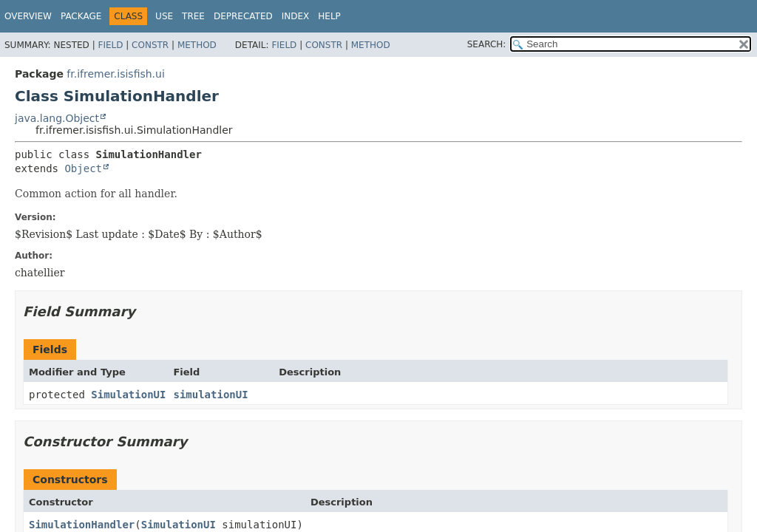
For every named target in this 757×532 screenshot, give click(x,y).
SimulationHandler (82, 525)
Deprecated (243, 16)
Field (110, 45)
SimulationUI (128, 395)
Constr (150, 45)
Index (296, 16)
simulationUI (210, 395)
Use (164, 16)
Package (81, 16)
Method (197, 45)
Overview (28, 16)
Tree (193, 16)
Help (329, 16)
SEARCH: (487, 44)
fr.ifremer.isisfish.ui (115, 74)
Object (83, 168)
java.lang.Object (57, 118)
